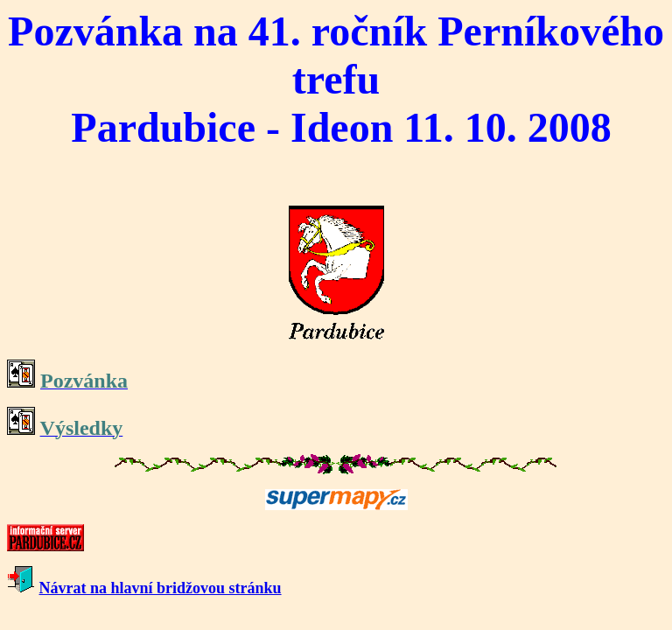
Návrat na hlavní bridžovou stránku (161, 588)
